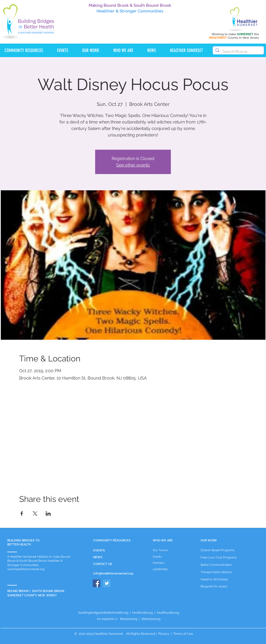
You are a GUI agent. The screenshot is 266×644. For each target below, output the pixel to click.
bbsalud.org (129, 619)
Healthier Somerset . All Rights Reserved (124, 634)
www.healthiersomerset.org (26, 569)
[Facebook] (97, 583)
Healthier (106, 11)
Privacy (164, 634)
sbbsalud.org (151, 619)
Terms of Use (183, 634)
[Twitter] (107, 583)
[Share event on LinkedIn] (48, 514)
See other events (133, 165)
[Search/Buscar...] (237, 51)
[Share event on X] (35, 514)
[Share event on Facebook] (22, 514)
